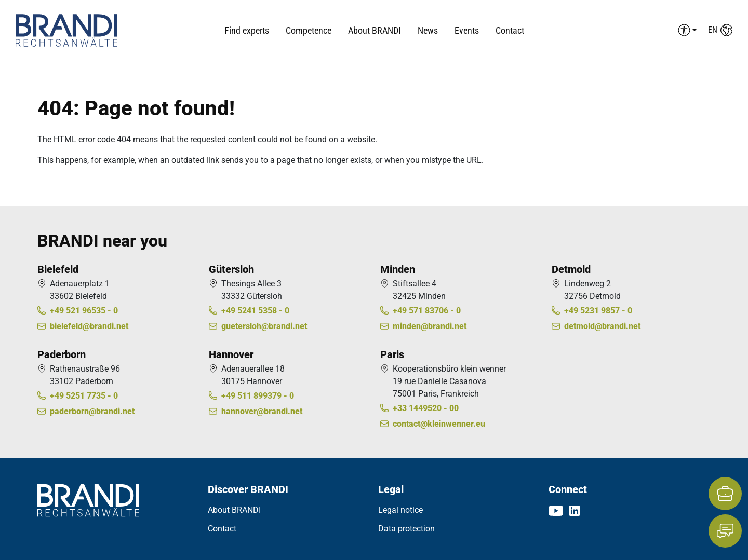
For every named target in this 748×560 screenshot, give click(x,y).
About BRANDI (234, 510)
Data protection (406, 529)
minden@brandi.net (430, 326)
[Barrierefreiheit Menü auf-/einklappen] (686, 30)
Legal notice (400, 510)
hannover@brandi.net (262, 411)
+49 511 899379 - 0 (258, 396)
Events (467, 30)
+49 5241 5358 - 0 (255, 311)
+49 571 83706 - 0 (427, 311)
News (428, 30)
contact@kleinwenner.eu (439, 424)
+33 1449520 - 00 (426, 408)
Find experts (247, 30)
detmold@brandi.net (602, 326)
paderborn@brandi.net (92, 411)
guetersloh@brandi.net (264, 326)
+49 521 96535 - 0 (84, 311)
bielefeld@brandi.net (89, 326)
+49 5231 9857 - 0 (598, 311)
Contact (510, 30)
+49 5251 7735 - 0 (84, 396)
